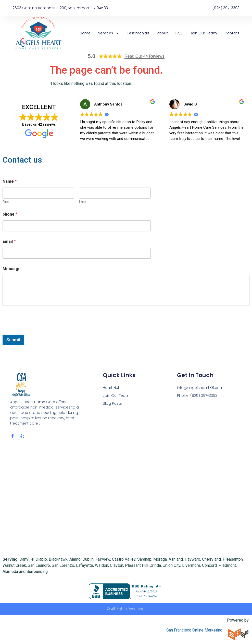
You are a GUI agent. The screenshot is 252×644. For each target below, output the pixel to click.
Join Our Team (204, 33)
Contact (232, 33)
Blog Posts (112, 403)
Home (85, 33)
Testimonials (138, 33)
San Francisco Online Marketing (194, 630)
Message (12, 269)
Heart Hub (112, 388)
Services (109, 33)
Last (83, 202)
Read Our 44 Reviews (144, 56)
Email (9, 241)
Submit (13, 340)
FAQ (179, 33)
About (162, 33)
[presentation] (41, 331)
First (6, 202)
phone (10, 214)
